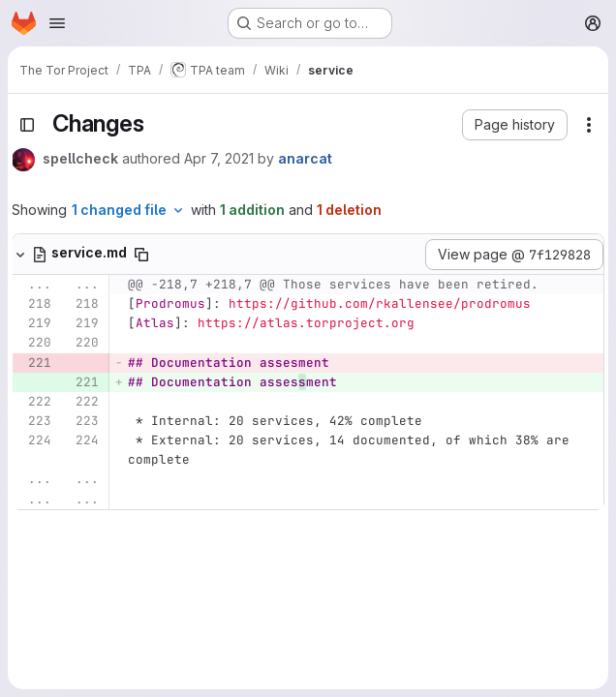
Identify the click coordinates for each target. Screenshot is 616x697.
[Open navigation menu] (57, 23)
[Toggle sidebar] (27, 125)
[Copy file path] (141, 255)
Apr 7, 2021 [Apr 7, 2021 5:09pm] (219, 158)
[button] (515, 125)
